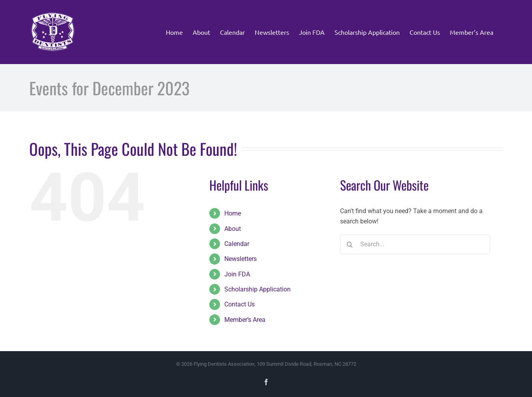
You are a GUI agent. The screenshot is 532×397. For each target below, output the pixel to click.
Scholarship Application (258, 289)
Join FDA (237, 274)
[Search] (350, 244)
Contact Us (240, 304)
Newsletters (241, 259)
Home (233, 213)
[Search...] (415, 244)
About (233, 229)
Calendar (237, 244)
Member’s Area (245, 320)
